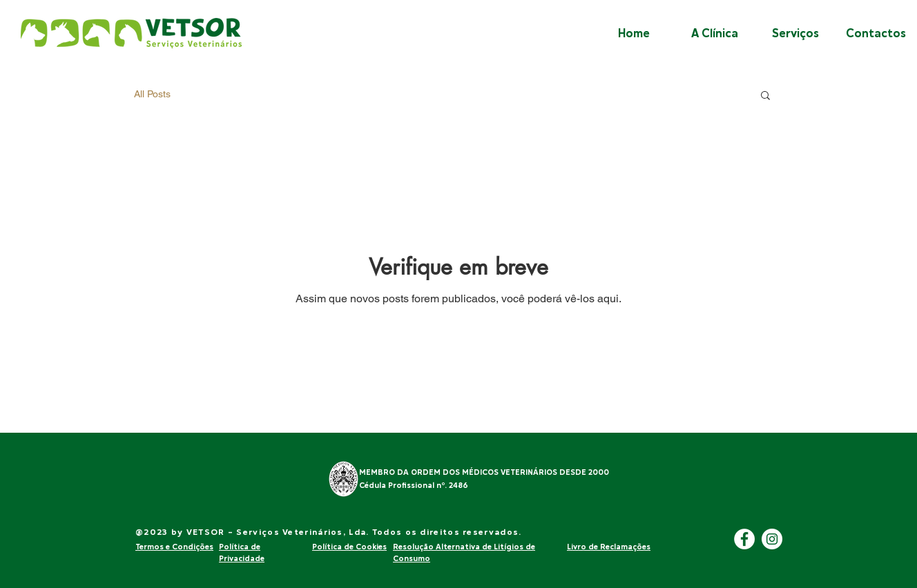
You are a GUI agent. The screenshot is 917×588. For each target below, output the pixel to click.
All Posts (152, 94)
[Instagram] (772, 539)
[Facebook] (744, 539)
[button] (765, 96)
